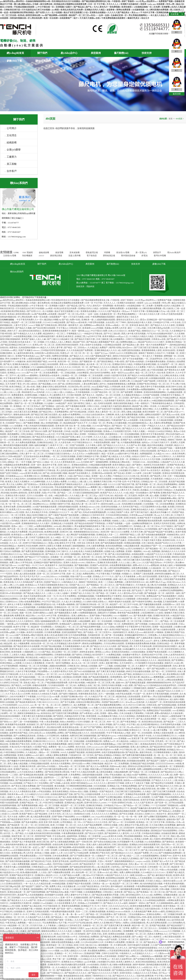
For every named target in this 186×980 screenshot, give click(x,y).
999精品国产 (61, 403)
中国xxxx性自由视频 (169, 870)
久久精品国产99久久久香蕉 (38, 917)
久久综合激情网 (17, 557)
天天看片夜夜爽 (74, 395)
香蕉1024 (64, 364)
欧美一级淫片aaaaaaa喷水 (123, 373)
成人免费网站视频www (127, 342)
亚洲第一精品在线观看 (163, 627)
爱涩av (143, 320)
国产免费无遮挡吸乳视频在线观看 (138, 755)
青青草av (37, 501)
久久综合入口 (106, 967)
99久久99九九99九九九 (119, 906)
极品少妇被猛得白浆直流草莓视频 (110, 498)
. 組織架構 (11, 142)
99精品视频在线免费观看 (163, 401)
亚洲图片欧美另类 (161, 616)
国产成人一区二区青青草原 (164, 671)
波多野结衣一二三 (52, 778)
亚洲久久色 (111, 529)
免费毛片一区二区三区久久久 (144, 928)
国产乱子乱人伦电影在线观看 (87, 794)
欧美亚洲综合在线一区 (73, 727)
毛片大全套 (60, 579)
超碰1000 (120, 683)
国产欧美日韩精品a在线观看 (155, 657)
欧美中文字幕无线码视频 (158, 694)
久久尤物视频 (174, 931)
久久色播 (29, 833)
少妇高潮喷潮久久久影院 (152, 613)
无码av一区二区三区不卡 (129, 850)
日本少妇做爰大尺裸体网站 (132, 713)
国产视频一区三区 (113, 624)
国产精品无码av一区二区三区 (91, 509)
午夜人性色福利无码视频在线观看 (39, 426)
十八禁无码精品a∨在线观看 (150, 501)
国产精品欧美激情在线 (26, 702)
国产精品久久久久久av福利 (116, 903)
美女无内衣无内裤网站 (100, 373)
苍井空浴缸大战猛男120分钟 (66, 864)
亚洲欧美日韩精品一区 (176, 342)
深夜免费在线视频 (140, 568)
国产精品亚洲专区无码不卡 (20, 819)
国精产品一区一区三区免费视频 (29, 403)
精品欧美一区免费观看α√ (42, 627)
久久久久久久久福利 (107, 730)
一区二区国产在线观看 (74, 445)
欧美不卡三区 (57, 445)
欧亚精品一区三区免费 (172, 470)
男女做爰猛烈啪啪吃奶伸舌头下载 (90, 526)
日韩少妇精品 (27, 434)
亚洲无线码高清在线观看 (174, 702)
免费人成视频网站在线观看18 (150, 769)
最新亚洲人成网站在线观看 (55, 540)
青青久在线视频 (7, 702)
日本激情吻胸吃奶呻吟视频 (12, 657)
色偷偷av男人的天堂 (52, 660)
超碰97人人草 (57, 853)
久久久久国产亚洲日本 (144, 803)
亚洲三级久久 (64, 465)
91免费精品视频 (114, 655)
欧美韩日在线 (169, 540)
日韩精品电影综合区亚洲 (38, 610)
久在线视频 (148, 504)
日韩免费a (153, 635)
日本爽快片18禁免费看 (115, 942)
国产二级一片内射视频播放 (26, 722)
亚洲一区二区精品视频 (74, 741)
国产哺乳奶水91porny (107, 736)
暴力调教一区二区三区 (167, 789)
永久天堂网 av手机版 (10, 680)
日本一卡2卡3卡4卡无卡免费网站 (62, 596)
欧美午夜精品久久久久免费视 (133, 367)
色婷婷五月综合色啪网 (28, 546)
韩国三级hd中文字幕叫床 (102, 501)
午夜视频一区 (173, 353)
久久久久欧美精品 (127, 716)
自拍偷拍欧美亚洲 (35, 479)
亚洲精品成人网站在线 (120, 462)
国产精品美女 (158, 560)
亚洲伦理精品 (6, 663)
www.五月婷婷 (83, 462)
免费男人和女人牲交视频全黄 (63, 886)
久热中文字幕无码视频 (26, 671)
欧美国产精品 (135, 331)
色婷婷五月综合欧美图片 (155, 465)
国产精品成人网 (125, 646)
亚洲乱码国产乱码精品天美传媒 (88, 808)
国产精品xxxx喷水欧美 (77, 322)
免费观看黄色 (18, 395)
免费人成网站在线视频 (130, 872)
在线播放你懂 (58, 828)
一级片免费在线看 (69, 621)
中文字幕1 (59, 878)
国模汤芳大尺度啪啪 (107, 613)
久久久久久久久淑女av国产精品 (118, 674)
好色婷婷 (174, 694)
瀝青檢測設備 (109, 256)
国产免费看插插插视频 (28, 805)
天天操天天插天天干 (160, 442)
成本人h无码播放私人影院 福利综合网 (23, 928)
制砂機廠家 (27, 256)
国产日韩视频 (142, 624)
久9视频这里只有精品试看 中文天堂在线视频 (151, 557)
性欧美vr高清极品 (141, 490)
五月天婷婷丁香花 (14, 384)
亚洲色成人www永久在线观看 (137, 797)
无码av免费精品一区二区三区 (157, 836)
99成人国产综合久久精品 (79, 476)
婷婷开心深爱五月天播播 (51, 546)
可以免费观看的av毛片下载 (55, 923)
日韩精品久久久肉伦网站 (29, 789)
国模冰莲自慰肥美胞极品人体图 (66, 942)
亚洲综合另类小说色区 (16, 496)
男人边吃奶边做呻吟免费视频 (70, 470)
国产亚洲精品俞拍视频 (139, 479)
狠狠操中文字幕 (123, 571)
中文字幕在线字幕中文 (14, 378)
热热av (63, 722)
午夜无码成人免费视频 (16, 923)
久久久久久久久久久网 (159, 775)
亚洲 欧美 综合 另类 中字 (124, 719)
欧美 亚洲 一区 (122, 459)
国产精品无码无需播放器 (44, 437)
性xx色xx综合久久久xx (137, 727)
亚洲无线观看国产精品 (72, 632)
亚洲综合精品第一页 (17, 892)
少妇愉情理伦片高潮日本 (21, 903)
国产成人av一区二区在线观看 (122, 822)
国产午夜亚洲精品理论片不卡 (116, 808)
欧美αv (57, 934)
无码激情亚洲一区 (96, 635)
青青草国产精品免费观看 (129, 613)
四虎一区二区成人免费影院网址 (81, 574)
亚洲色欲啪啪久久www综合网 (40, 948)
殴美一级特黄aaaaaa (81, 331)
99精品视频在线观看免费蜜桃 (19, 741)
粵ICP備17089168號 (116, 275)
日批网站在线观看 (53, 979)
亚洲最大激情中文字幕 (60, 504)
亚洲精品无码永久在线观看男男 (44, 624)
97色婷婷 (182, 719)
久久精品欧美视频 (165, 420)
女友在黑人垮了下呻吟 (116, 322)
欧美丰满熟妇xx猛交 (122, 465)
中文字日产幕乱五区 (51, 602)
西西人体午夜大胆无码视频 (134, 334)
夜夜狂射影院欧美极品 (124, 403)
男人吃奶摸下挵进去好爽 (76, 828)
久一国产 (147, 669)
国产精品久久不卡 (165, 437)
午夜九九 (151, 367)
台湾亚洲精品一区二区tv (71, 822)
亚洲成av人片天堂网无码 (48, 736)
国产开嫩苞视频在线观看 (151, 604)
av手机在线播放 (44, 791)
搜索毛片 (169, 663)
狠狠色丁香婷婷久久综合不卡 (152, 353)
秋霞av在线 (53, 543)
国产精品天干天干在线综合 (37, 557)
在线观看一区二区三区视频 (18, 730)
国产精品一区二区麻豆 (107, 593)
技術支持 (147, 53)
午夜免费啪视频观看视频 (147, 886)
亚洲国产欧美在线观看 (157, 652)
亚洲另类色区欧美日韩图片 (165, 646)
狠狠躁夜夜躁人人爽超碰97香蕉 (113, 758)
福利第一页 (44, 691)
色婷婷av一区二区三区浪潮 (108, 395)
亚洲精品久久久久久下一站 (61, 512)
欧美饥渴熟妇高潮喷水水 (110, 359)
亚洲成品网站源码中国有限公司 (82, 730)
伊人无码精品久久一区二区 (49, 914)
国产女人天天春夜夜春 (126, 576)
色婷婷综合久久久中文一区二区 (133, 979)
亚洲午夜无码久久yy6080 (95, 803)
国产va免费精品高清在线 (25, 736)
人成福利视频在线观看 (105, 320)
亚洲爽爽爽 (128, 931)
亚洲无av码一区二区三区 (44, 345)
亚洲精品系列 (55, 417)
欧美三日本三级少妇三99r (86, 945)
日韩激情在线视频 (63, 655)
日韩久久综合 (93, 406)
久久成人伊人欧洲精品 (72, 602)
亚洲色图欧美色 (71, 401)
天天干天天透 (112, 858)
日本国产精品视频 (79, 708)
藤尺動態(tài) (121, 53)
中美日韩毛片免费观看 (53, 803)
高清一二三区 (82, 912)
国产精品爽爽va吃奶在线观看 (72, 847)
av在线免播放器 (15, 440)
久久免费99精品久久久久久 (87, 537)
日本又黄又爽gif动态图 (10, 886)
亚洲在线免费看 (24, 507)
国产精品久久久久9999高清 (134, 867)
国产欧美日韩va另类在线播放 (85, 468)
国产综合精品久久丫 (174, 769)
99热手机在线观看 (124, 694)
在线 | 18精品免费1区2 (59, 496)
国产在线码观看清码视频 (91, 431)
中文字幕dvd (62, 328)
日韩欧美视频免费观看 (155, 468)
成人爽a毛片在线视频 (157, 585)
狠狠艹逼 (115, 442)
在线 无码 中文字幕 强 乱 (91, 674)
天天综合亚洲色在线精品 (117, 515)
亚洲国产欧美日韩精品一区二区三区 (153, 384)
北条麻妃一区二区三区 (136, 934)
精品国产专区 (79, 342)
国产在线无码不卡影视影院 (110, 409)
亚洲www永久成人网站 (108, 872)
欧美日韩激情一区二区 (153, 412)
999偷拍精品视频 (121, 479)
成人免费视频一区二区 (84, 705)
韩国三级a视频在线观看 (16, 828)
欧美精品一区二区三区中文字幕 (151, 822)
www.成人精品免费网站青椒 (113, 761)
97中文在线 (176, 322)
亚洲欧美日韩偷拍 (94, 805)
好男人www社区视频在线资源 (17, 850)
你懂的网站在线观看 (133, 409)
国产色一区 (8, 468)
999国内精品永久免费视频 (99, 521)
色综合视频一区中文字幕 (134, 596)
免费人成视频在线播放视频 (62, 630)
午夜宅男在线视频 (96, 322)
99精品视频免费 (121, 772)
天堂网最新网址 (62, 412)
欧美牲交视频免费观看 (141, 906)
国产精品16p (140, 685)
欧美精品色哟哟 (93, 752)
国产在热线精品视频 (167, 705)
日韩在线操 (112, 831)
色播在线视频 (51, 590)
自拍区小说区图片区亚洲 (115, 375)
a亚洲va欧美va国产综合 (34, 389)
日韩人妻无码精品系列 (130, 895)
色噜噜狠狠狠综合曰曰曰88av (87, 532)
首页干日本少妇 (106, 496)
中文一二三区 (160, 967)
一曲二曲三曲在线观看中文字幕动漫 (39, 470)
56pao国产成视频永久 (169, 886)
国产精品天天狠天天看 (85, 339)
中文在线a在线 (59, 836)
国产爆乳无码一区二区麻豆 (74, 398)
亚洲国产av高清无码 (99, 565)
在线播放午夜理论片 (132, 655)
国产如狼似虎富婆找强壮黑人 (83, 867)
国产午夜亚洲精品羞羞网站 (93, 917)
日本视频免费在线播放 (156, 361)
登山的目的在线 (36, 532)
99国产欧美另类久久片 (110, 468)
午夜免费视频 (74, 657)
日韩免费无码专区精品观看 (84, 641)
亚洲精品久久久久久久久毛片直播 (145, 459)
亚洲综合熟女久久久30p (12, 554)
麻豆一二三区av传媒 (137, 328)
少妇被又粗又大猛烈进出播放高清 (116, 406)
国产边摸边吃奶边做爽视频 (117, 747)
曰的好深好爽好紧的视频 (42, 649)
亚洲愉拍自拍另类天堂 (130, 588)
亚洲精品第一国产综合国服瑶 (160, 320)
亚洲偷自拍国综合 (80, 465)
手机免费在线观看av (29, 856)
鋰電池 (145, 256)
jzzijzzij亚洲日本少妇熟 (112, 836)
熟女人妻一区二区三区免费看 (173, 348)
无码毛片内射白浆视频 (112, 685)
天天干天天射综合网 (143, 646)
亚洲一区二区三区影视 (16, 498)
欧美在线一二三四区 (9, 775)
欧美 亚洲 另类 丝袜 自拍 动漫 (117, 590)
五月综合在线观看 (170, 624)
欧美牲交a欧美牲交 (65, 336)
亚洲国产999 (166, 856)
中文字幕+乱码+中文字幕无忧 (127, 482)
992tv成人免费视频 (152, 551)
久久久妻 (75, 680)
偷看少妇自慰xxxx (138, 875)
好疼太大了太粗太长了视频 (138, 783)
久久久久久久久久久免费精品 (105, 814)
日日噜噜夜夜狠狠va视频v (122, 660)
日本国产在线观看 (151, 395)
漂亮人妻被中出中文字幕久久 (78, 895)
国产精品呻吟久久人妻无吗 (117, 833)
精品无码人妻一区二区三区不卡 (86, 504)
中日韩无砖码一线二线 (96, 568)
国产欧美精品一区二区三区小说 (151, 892)
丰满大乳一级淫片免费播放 (58, 663)
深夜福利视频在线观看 (68, 507)
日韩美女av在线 (159, 339)
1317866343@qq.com (125, 283)
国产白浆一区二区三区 (18, 529)
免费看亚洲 (20, 616)
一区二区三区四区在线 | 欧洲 (42, 825)
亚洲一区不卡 (67, 898)
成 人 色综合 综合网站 (108, 470)
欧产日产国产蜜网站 (93, 727)
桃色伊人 (99, 401)
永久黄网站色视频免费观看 (62, 870)
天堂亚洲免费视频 (8, 800)
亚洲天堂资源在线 (131, 800)
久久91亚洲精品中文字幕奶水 (46, 819)
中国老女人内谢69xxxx (99, 828)
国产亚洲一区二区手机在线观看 (169, 803)
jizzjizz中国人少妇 (16, 811)
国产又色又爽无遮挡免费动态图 (53, 769)
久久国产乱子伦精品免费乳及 (165, 398)
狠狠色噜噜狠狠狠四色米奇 (159, 683)
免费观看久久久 (38, 800)
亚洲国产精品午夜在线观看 (79, 884)
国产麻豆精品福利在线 (24, 839)
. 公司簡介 (11, 128)
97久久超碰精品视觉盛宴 (42, 367)
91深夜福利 (63, 850)
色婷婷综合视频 (53, 858)
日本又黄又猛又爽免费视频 (69, 831)
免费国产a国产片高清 (85, 459)
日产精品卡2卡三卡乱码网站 (73, 568)
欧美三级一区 (103, 780)
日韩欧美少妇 (74, 666)
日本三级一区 (38, 850)
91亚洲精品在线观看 (112, 345)
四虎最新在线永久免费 (147, 716)
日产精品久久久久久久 (162, 780)
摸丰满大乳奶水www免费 (107, 750)
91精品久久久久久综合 (43, 953)
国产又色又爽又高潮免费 (164, 791)
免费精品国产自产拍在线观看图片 (162, 596)
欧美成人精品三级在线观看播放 (105, 440)
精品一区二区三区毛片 (146, 373)
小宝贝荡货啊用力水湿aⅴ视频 (154, 507)
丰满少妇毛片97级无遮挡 (21, 747)
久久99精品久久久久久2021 (153, 872)
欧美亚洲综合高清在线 (152, 722)
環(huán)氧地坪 (174, 252)
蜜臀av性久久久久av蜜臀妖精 (146, 565)
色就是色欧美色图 (88, 420)
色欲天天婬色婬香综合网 (35, 596)
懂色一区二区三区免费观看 (154, 920)
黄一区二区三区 (99, 722)
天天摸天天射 (12, 677)
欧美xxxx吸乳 (159, 912)
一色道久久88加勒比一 (28, 420)
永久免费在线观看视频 (26, 442)
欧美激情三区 (33, 724)
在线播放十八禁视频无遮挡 (134, 688)
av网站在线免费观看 (175, 680)
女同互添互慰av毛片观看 (142, 951)
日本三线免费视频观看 (141, 571)
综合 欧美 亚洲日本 (166, 373)
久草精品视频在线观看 (39, 764)
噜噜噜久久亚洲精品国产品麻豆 (113, 540)
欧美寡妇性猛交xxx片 (110, 889)
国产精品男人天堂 (158, 476)
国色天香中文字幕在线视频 (153, 387)
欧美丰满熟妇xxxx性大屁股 (12, 512)
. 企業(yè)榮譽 (13, 150)
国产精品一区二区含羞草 (29, 487)
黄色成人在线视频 (89, 666)
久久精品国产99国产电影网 (143, 381)
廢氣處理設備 (92, 252)
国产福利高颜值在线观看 (112, 543)
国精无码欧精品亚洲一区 (105, 680)
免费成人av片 (110, 741)
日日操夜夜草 (30, 571)
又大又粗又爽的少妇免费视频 (163, 825)
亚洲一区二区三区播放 (10, 638)
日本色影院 (157, 906)
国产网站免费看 (125, 831)
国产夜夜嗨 (155, 493)
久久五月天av (79, 454)
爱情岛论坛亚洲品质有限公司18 (142, 766)
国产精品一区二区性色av (75, 348)
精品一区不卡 (94, 819)
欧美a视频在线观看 (29, 872)
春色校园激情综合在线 (74, 976)
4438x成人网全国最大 (64, 526)
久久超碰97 (49, 403)
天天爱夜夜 (25, 889)
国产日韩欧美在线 (49, 325)
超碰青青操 (72, 836)
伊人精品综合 (123, 741)
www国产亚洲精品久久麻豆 (23, 630)
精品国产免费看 (142, 853)
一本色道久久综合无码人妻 (36, 417)
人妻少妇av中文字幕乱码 (92, 875)
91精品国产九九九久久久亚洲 (159, 554)
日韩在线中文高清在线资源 (85, 688)
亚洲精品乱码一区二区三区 (67, 607)
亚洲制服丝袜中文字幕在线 (124, 778)
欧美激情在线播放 (56, 939)
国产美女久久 (89, 395)
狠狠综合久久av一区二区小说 (155, 331)
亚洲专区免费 (10, 507)
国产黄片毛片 (152, 590)
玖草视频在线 (87, 680)
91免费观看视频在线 (87, 613)
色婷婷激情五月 (120, 632)
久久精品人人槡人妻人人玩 (80, 482)
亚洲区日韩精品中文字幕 (88, 456)
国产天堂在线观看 (45, 786)
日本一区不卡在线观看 (126, 769)
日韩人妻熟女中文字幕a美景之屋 (134, 825)
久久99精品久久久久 (114, 920)
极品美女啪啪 (122, 870)
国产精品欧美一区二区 (18, 825)
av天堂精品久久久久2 (143, 953)
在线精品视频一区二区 (124, 666)
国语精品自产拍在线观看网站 (164, 831)
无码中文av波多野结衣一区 (37, 811)
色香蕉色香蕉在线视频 (55, 479)
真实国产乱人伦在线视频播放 (31, 895)
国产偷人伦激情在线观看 (164, 630)
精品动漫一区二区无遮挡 (126, 496)
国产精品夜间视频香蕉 (99, 677)
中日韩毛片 (169, 563)
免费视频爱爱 (146, 454)
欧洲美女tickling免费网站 (167, 800)
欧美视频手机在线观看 (16, 724)
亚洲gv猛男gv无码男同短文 (58, 549)
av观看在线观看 (34, 359)
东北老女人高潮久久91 (145, 814)
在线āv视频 (86, 426)
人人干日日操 (51, 440)
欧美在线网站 (88, 657)
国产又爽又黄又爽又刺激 (111, 800)
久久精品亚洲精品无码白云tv (172, 635)
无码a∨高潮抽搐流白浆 (34, 554)
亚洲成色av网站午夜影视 (33, 635)
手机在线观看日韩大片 (52, 789)
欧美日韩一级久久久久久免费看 (115, 532)
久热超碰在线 (180, 490)
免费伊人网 (24, 817)
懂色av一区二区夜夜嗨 (49, 752)
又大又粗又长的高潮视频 (101, 579)
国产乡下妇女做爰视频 (133, 359)
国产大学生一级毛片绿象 (84, 900)
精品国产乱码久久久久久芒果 (168, 543)
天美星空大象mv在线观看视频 (17, 867)
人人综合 (43, 872)
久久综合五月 (156, 599)
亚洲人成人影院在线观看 (25, 574)
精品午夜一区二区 (140, 925)
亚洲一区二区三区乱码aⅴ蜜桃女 (82, 428)
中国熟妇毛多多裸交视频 (145, 364)
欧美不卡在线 (146, 736)
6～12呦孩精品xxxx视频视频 (150, 956)
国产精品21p (122, 549)
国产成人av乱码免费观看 (102, 738)
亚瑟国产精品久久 (52, 582)
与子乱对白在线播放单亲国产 (160, 334)
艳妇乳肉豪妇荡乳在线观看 (74, 965)
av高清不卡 (89, 979)
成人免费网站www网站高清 (92, 325)
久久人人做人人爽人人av (130, 563)
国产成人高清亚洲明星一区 (149, 719)
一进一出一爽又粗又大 (94, 649)
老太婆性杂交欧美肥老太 (30, 331)
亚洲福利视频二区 (54, 423)
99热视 (178, 764)
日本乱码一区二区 (80, 367)
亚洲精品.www (14, 373)
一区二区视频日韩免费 (172, 914)
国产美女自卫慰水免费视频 (24, 786)
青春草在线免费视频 (71, 906)
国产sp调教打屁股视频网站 (156, 817)
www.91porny (125, 610)
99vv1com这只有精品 (158, 440)
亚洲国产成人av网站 (127, 956)
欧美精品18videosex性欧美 (119, 912)
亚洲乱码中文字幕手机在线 (32, 680)
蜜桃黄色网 (8, 616)
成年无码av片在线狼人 (47, 766)
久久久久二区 (16, 543)
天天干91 (133, 680)
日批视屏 (169, 445)
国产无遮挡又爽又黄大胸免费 (118, 925)
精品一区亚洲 (108, 454)
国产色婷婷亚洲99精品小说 (157, 738)
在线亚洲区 (68, 710)
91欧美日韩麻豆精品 (125, 487)
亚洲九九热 (36, 744)
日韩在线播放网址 (8, 772)
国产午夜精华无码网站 (143, 602)
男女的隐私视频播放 (133, 836)
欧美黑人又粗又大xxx (49, 568)
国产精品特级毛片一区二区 (92, 864)
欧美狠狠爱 (130, 886)
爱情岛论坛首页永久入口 (128, 320)
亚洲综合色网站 (154, 914)
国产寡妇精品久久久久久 (122, 853)
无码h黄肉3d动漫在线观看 (37, 870)
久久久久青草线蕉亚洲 (65, 462)
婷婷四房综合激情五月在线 (117, 509)
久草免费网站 (75, 775)
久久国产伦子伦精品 (106, 549)
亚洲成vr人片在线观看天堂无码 (117, 431)
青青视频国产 (92, 359)
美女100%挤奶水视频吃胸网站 (116, 691)
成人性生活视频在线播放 (63, 501)
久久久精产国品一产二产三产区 (89, 920)
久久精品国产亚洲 (172, 599)
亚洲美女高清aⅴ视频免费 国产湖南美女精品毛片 (61, 484)
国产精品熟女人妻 (131, 345)
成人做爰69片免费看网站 (70, 415)
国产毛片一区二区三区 (117, 917)
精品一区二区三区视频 (49, 805)
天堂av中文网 (175, 336)
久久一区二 (41, 448)
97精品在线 (143, 778)
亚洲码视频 (50, 551)
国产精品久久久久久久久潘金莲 (104, 367)
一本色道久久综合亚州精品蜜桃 (95, 660)
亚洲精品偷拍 (104, 420)
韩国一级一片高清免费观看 (19, 727)
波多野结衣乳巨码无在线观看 (83, 861)
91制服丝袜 (21, 361)
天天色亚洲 (77, 970)
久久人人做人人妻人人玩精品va (60, 392)
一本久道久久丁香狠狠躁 (152, 356)
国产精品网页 (127, 909)
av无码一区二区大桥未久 (109, 909)
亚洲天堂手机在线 (61, 861)
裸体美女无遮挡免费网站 (39, 828)
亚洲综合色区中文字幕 (152, 655)
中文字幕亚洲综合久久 (82, 442)
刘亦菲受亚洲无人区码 (175, 649)
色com (157, 515)
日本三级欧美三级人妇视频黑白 (111, 339)
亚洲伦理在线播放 (142, 831)
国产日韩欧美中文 (59, 691)
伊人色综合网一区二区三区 (84, 872)
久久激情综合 (58, 750)
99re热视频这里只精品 (108, 716)
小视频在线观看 (64, 900)
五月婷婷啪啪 (151, 529)
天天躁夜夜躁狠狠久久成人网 (76, 646)
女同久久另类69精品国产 (11, 456)
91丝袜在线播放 (138, 652)
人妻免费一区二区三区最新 (34, 638)
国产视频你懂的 (82, 565)
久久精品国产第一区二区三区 (131, 618)
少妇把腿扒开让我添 (106, 962)
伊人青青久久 (45, 428)
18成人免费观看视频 (21, 864)
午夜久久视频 (139, 431)
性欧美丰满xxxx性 (16, 794)
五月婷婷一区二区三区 (129, 939)
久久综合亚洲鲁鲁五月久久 (165, 736)
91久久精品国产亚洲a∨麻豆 (69, 437)
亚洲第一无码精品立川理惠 (92, 434)
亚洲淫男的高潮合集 (88, 560)
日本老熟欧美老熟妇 (23, 560)
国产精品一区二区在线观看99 (100, 914)
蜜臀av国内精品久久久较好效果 (169, 713)
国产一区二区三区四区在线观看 (30, 549)
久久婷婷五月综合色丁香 (11, 683)
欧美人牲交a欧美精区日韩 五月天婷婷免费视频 (66, 635)
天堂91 (101, 861)
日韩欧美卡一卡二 (151, 621)
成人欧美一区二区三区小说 (99, 364)
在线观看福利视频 (8, 805)
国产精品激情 (41, 814)
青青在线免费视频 (14, 470)
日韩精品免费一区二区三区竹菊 (170, 509)
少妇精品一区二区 (69, 375)
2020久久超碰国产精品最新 (73, 752)
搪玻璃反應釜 (56, 256)
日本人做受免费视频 (96, 546)
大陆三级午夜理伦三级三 (128, 744)
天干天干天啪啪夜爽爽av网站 (164, 498)
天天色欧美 (141, 585)
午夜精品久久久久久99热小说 (126, 476)
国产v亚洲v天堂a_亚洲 (97, 934)
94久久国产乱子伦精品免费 (76, 853)
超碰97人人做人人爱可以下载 (21, 797)
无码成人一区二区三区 (47, 599)
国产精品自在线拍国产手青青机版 (90, 523)
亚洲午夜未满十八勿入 (20, 649)
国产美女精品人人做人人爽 (92, 529)
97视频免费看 (108, 487)
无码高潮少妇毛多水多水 (20, 342)
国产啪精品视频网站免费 (56, 775)
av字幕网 (20, 870)
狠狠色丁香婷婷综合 (88, 582)
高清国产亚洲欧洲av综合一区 (74, 697)
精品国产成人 (60, 409)
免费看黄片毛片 (109, 378)
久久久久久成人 (101, 437)
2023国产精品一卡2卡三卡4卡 (31, 565)
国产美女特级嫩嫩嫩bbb (69, 440)
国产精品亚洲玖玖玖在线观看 (27, 646)
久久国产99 (132, 445)
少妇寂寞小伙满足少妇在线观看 (44, 364)
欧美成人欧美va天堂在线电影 (104, 956)
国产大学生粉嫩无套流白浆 (55, 359)
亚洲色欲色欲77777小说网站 (81, 498)
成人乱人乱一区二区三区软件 (85, 663)
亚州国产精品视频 (158, 925)
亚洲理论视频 (31, 395)
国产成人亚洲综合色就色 (69, 384)
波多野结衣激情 (30, 428)
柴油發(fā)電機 (123, 252)
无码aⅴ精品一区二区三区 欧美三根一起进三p (20, 847)
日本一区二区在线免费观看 (46, 373)
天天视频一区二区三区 (66, 825)
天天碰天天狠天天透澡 (152, 540)
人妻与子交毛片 (21, 325)
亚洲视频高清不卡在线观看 (124, 898)
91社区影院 (128, 437)
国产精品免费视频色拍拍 (89, 699)
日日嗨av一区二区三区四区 (143, 607)
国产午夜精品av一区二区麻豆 (159, 618)
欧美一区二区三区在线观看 (83, 549)
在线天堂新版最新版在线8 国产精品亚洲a (120, 752)
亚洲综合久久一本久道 (140, 730)
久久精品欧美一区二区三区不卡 (163, 568)
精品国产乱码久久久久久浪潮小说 (29, 858)
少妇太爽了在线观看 (152, 473)
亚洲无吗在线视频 (109, 507)
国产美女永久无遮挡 (94, 833)
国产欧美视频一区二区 (146, 484)
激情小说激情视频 (82, 389)
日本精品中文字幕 (161, 322)
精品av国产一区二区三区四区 (116, 398)
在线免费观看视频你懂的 (121, 565)
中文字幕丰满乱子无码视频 (109, 574)
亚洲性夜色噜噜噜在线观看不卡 (57, 331)
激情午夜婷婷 (139, 965)
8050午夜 (53, 361)
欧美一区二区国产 (132, 920)
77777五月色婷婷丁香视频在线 (165, 805)
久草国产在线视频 (115, 523)
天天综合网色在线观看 (114, 643)
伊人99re (154, 853)
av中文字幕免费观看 (9, 666)
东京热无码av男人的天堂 (79, 387)
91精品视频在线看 (132, 546)
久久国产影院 (120, 417)
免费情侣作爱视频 (60, 356)
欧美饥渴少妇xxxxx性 (175, 828)
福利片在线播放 (72, 420)
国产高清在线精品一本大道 (57, 889)
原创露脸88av (97, 389)
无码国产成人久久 (77, 585)
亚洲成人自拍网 (142, 839)
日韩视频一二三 (166, 537)
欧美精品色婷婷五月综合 (152, 744)
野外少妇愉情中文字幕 (16, 359)
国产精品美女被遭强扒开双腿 (106, 895)
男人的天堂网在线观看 (157, 923)
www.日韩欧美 (18, 409)
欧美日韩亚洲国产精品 (37, 361)
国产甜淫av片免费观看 (141, 398)
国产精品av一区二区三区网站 (137, 805)
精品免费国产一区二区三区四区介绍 (120, 847)
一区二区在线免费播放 (165, 504)
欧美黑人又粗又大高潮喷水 (18, 482)
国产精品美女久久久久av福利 (157, 942)
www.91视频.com (56, 951)
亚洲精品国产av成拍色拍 (71, 624)
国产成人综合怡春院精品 (120, 554)
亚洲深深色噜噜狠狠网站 (155, 392)
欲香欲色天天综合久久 (20, 708)
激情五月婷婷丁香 (76, 744)
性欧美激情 (95, 638)
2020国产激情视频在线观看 (45, 507)
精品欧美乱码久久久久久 (42, 579)
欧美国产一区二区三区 (137, 448)
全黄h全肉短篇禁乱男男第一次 (41, 967)
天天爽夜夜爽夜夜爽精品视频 (79, 786)
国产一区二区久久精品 (32, 831)
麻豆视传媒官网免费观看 (40, 845)
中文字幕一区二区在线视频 (69, 381)
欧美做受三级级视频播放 (74, 546)
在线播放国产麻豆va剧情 (135, 370)
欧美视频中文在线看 (54, 895)
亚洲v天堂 (85, 440)
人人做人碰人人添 (89, 409)
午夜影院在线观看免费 (162, 708)
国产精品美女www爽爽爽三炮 (88, 487)
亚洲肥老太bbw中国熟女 (72, 962)
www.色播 (93, 708)
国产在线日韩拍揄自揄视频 (18, 861)
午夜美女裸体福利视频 (174, 884)
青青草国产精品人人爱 (130, 535)
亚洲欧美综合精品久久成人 (143, 509)
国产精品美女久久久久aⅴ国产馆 (22, 900)
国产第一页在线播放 (115, 635)
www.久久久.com (26, 705)
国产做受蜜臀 (127, 392)
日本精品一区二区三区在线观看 (161, 417)
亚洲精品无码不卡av (51, 688)
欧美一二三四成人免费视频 (111, 582)
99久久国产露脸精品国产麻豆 (99, 356)
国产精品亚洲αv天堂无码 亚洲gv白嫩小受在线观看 (97, 451)
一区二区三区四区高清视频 (63, 456)
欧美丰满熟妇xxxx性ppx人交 (115, 336)
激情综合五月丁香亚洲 (57, 638)
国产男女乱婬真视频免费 (160, 666)
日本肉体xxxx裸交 (9, 350)
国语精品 (85, 956)
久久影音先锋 (65, 442)
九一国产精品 (18, 833)
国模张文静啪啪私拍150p (29, 713)
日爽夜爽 (110, 415)
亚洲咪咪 (138, 392)
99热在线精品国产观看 (128, 736)
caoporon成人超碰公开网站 (109, 428)
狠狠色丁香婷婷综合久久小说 (98, 976)
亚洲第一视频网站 (134, 551)
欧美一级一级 (30, 401)
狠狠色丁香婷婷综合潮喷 (145, 437)
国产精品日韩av (46, 412)
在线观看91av (169, 604)
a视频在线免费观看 (58, 666)
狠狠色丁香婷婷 (175, 440)
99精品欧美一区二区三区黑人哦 (101, 683)
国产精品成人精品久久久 (35, 593)
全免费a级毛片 (39, 727)
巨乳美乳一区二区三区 (166, 741)
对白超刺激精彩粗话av (138, 423)
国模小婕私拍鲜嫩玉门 (39, 445)
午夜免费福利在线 (106, 948)
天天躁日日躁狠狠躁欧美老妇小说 (53, 585)
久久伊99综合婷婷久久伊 (92, 942)
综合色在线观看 (98, 733)
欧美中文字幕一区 (22, 627)
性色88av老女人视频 (79, 791)
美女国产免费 (50, 909)
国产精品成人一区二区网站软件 (65, 917)
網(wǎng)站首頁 (15, 53)
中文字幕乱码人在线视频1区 (13, 912)
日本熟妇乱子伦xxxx (113, 805)
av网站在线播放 (117, 789)
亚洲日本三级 (66, 532)
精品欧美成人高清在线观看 (128, 697)
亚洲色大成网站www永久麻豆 (31, 755)
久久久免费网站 (162, 409)
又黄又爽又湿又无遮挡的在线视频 (37, 716)
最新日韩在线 (146, 752)
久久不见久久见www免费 (49, 697)
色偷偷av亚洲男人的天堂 (116, 328)
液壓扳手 (157, 252)
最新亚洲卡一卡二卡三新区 (152, 939)
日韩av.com (123, 680)
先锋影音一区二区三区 (93, 925)
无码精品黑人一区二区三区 (67, 627)
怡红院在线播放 (66, 565)
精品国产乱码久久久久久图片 (151, 342)
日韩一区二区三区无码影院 (74, 934)
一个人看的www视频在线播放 (167, 953)
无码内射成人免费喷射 (89, 937)
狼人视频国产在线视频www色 (78, 878)
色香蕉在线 (8, 582)
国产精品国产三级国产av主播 (160, 761)
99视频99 (54, 881)
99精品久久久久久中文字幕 (142, 741)
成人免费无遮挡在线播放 (129, 350)
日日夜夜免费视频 (53, 632)
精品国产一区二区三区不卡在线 (124, 604)
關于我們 (42, 53)
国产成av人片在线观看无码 (75, 789)
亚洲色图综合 (64, 616)
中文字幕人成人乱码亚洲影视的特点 (143, 724)
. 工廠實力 (11, 157)
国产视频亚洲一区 (88, 361)
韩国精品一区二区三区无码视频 (34, 666)
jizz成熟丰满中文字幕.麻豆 (127, 454)
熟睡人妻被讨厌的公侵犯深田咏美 (52, 387)
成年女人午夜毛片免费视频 (20, 604)
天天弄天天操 (36, 925)
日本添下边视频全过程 (39, 537)
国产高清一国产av (65, 909)
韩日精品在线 (32, 657)
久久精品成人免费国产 (98, 348)
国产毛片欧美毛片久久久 (33, 979)
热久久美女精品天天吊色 (37, 512)
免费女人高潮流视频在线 (134, 923)
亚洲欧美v (122, 710)
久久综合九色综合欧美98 (93, 415)
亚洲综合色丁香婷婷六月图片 (71, 928)
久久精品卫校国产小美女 (119, 512)
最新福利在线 (155, 778)
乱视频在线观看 (81, 898)
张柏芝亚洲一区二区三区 (23, 836)
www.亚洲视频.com (122, 738)
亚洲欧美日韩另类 (28, 766)
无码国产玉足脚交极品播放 (110, 797)
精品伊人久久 (52, 875)
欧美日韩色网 (179, 454)
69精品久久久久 (46, 657)
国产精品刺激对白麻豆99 (27, 780)
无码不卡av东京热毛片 (151, 470)
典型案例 (96, 53)
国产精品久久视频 (24, 328)
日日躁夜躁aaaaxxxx (14, 476)
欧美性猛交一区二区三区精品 (60, 945)
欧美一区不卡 (98, 490)
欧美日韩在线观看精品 (146, 962)
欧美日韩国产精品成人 (120, 630)
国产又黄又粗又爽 (132, 677)
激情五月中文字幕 (68, 543)
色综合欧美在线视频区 (10, 716)
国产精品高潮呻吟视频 (91, 627)
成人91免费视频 (128, 638)
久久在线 (74, 551)
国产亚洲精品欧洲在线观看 (32, 775)
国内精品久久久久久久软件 (39, 498)
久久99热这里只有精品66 (161, 490)
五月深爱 (14, 437)
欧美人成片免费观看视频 (127, 415)
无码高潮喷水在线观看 (132, 504)
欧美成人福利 (167, 565)
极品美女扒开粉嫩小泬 (161, 512)
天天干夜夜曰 (167, 526)
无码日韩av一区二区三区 (172, 845)
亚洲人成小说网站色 (140, 747)
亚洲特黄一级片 (102, 630)
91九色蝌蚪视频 (38, 482)
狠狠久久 (85, 518)
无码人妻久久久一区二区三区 (100, 417)
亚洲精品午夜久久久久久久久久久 (40, 378)
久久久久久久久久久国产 (113, 794)
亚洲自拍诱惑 (134, 540)
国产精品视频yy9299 (48, 384)
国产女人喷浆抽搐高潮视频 (63, 842)
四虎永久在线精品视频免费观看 (73, 881)
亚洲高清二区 (119, 967)
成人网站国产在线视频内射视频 (81, 535)
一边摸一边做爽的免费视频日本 (138, 523)
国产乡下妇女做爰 (147, 786)
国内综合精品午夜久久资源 (140, 322)
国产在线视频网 (61, 867)
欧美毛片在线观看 (35, 632)
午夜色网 (149, 713)
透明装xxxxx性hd (103, 652)
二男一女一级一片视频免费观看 (171, 389)
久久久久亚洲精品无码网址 (27, 750)
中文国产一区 (139, 694)
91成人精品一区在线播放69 (136, 493)
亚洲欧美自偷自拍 (21, 364)
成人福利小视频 (177, 699)
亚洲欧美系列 (54, 965)
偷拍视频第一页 (106, 945)
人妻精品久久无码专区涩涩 (92, 515)
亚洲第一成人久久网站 (102, 476)
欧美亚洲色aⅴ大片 (14, 490)
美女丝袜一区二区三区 (69, 571)
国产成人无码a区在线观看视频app (101, 744)
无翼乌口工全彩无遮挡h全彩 (148, 909)
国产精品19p (130, 892)
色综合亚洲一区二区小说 (42, 643)
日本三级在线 (148, 543)
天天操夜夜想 (157, 479)
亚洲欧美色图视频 (98, 912)
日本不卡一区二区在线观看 (51, 420)
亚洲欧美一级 (88, 320)
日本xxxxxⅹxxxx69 (95, 747)
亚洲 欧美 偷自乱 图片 (140, 325)
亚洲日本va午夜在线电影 (11, 593)
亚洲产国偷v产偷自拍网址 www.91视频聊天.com (111, 616)
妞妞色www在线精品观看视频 (137, 780)
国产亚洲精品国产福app (44, 518)
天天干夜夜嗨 (45, 856)
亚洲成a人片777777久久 (104, 576)
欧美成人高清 (6, 769)
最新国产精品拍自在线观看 (65, 588)
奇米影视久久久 (134, 967)
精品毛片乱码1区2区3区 (24, 448)
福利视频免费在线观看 (131, 889)
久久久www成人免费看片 (92, 571)
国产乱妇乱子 (138, 590)
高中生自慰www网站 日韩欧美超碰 (88, 764)
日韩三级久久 (170, 359)
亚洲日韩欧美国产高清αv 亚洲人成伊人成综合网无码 (87, 845)
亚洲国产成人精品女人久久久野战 (116, 456)
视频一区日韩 (26, 613)
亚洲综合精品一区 (165, 643)
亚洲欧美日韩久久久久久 (44, 741)
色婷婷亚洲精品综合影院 (107, 979)
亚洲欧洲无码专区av (82, 490)
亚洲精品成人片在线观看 (62, 523)
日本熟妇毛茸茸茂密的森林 (53, 350)
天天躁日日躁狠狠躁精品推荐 (86, 493)
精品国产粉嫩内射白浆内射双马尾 (146, 808)
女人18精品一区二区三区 (62, 537)
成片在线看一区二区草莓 (119, 928)
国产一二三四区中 (40, 459)
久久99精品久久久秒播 (66, 967)
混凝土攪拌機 (74, 256)
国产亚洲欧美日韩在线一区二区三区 (92, 604)
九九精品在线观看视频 (28, 691)
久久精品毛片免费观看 (18, 532)
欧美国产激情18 (27, 814)
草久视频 (142, 445)
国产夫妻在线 (120, 914)
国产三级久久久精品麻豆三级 (60, 339)
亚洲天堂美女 (126, 973)
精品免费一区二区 (156, 649)
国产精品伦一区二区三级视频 (125, 426)
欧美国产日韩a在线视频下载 (20, 909)
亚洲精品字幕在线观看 (167, 367)
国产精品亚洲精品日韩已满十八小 (16, 345)
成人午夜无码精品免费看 (35, 920)
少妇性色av (116, 867)
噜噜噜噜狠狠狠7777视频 (51, 976)
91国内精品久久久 (70, 582)
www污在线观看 (49, 370)
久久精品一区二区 (97, 423)
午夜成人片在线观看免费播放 (39, 409)
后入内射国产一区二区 (168, 364)
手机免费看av (43, 671)
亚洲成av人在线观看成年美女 (74, 819)
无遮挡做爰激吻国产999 (108, 610)
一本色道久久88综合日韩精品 (159, 431)
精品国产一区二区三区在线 (18, 431)
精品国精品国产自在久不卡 (76, 423)
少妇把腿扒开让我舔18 (129, 470)
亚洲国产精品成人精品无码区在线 (141, 789)
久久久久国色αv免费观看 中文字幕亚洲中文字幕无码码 (127, 627)
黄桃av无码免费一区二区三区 (151, 680)
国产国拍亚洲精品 (105, 361)
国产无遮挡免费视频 (36, 892)
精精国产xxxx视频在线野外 (160, 688)
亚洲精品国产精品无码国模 (143, 764)
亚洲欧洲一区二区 (134, 942)
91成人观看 (128, 685)
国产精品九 (17, 685)
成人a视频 (154, 496)
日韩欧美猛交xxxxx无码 (42, 867)
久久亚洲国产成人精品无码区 (83, 599)
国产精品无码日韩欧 (137, 417)
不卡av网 (174, 384)
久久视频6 (21, 632)
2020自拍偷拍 (93, 965)
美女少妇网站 (10, 381)
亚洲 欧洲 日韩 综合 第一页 (68, 426)
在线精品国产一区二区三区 (32, 590)
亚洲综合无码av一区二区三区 (114, 699)
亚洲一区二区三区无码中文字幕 (51, 574)
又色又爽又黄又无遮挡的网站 (128, 791)
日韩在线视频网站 (78, 521)
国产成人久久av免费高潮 (98, 766)
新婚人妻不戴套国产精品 (104, 870)
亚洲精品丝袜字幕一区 (63, 761)
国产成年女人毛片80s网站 (94, 831)
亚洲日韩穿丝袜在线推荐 (67, 345)
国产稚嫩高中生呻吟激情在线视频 (23, 761)
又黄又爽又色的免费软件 (53, 560)
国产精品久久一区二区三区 (58, 680)
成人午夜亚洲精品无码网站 (12, 752)
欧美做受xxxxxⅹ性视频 (93, 328)
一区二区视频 (38, 342)
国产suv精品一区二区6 (142, 937)
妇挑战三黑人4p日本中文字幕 (88, 336)
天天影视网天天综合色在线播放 (149, 663)
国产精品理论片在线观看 (162, 783)
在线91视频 (66, 858)
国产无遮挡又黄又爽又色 (131, 900)
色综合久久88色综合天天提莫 (45, 694)
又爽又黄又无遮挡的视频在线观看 (113, 641)
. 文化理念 (11, 135)
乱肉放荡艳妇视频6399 (29, 348)
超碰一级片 (118, 579)
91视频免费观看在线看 (24, 738)
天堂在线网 (67, 688)
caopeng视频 (168, 778)
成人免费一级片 (177, 775)
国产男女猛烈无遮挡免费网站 (25, 568)
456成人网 (179, 663)
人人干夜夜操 (50, 925)
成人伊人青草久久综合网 (125, 501)
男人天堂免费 (163, 864)
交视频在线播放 (171, 895)
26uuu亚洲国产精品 (100, 387)
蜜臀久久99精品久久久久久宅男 (81, 780)
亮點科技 (90, 286)
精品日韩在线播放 (156, 445)
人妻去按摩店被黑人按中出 (94, 384)
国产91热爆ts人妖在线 (60, 783)
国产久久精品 (120, 724)
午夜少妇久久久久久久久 (48, 702)
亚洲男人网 (125, 381)
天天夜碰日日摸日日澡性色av (58, 454)
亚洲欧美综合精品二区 (47, 442)
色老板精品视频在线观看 (125, 811)
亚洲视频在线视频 (86, 596)
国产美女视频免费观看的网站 (109, 705)
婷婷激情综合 (112, 434)
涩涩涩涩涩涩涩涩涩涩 (85, 750)
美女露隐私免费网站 (97, 951)
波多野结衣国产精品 (19, 733)
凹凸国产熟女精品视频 (51, 646)
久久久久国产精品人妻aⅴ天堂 (148, 970)
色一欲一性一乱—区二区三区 (19, 504)
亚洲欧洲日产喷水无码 (20, 744)
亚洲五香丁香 (138, 738)
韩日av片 (72, 691)
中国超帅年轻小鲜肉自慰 (21, 501)
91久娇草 (138, 473)
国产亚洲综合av (31, 484)
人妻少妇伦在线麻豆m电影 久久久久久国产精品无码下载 (109, 484)
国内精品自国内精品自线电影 (44, 730)
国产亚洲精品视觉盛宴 (136, 683)
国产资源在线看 (56, 431)
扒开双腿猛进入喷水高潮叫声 (68, 643)
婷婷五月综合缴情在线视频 (138, 671)
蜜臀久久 (63, 476)
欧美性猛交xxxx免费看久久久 (25, 535)
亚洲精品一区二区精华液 (90, 836)
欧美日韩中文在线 (174, 387)
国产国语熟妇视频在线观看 (35, 641)
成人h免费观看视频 (12, 588)
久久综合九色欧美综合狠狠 (111, 708)
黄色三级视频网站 (73, 554)
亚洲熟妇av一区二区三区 (46, 674)
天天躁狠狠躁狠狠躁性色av (29, 688)
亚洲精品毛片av (60, 498)
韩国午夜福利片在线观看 (120, 602)
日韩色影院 (179, 403)
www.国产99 (27, 373)
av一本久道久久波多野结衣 (120, 959)
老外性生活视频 (93, 931)
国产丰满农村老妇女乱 (37, 398)
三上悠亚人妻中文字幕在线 (37, 451)
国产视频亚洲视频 (32, 423)
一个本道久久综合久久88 (46, 797)
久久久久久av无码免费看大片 (119, 526)
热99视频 (158, 602)
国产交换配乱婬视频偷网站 (159, 794)
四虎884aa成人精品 (118, 766)
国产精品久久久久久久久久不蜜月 (104, 973)
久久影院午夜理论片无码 (62, 671)
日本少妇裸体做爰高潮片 (44, 336)
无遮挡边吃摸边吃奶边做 (116, 864)
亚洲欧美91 (40, 875)
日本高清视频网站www (112, 819)
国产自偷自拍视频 (27, 677)
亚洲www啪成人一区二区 (117, 325)
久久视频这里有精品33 (132, 395)
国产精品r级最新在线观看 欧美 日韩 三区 (75, 618)
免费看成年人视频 (22, 579)
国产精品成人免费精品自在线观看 (116, 937)
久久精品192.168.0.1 (163, 454)
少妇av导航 (64, 599)
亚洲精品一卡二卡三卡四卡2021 (69, 953)
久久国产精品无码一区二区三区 (105, 392)
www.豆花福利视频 (27, 607)
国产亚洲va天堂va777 (174, 412)
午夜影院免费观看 (102, 442)
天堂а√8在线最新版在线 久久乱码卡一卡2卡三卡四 (44, 956)
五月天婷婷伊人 (127, 663)
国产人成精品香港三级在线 (149, 638)
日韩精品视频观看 (171, 588)
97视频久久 (43, 395)
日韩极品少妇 (29, 699)
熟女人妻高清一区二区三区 (108, 412)
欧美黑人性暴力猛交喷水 (110, 688)
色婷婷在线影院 (133, 498)
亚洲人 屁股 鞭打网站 (109, 663)
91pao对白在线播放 (105, 817)
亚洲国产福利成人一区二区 (26, 769)
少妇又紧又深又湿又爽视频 (26, 412)
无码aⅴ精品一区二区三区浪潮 (72, 766)
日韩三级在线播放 (120, 845)
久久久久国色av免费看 (57, 482)
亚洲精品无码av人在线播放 (166, 758)
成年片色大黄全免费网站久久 (52, 535)
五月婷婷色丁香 (95, 398)
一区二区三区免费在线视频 (49, 677)
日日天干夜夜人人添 (58, 669)
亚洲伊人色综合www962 (74, 563)
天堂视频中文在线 (104, 811)
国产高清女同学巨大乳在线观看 (55, 724)
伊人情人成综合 (30, 384)
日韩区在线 (152, 705)
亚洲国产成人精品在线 (32, 906)
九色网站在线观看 (87, 939)
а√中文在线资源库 (9, 705)
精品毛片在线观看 (83, 870)
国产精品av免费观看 (105, 459)
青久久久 (75, 660)
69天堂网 (27, 685)
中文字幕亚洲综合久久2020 (99, 719)
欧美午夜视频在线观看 (142, 630)
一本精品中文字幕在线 (92, 334)
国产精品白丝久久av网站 (48, 699)
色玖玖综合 (81, 747)
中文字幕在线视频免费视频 (55, 744)
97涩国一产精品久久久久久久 (153, 426)
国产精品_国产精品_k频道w (86, 800)
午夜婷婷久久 (126, 953)
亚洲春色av (96, 518)
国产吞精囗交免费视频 (132, 669)
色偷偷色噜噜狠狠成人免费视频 (122, 384)
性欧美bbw (91, 563)
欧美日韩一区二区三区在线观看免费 (24, 370)
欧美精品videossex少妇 (90, 507)
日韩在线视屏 (143, 599)
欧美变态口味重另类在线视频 (166, 917)
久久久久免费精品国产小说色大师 (133, 378)
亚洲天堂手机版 (148, 800)
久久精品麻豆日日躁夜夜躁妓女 (84, 889)
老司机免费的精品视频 (92, 590)
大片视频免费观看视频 (131, 442)
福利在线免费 (20, 660)
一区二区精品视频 (67, 373)
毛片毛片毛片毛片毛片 (30, 576)
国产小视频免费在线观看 (60, 872)
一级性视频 (109, 694)
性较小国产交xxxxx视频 (81, 576)
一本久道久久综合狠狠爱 (62, 451)
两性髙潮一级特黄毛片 (69, 325)
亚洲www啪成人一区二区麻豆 (13, 931)
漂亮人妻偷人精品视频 (132, 412)
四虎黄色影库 (72, 479)
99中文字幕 (51, 616)
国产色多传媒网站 (30, 822)
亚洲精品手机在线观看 (136, 794)
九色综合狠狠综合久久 (99, 789)
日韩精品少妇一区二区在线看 (154, 482)
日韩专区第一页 (164, 381)
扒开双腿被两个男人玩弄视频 (131, 842)
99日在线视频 (100, 786)
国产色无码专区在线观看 (100, 479)
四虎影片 (104, 965)
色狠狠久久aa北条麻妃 (43, 903)
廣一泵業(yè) (141, 252)
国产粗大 (7, 364)
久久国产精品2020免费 (70, 875)
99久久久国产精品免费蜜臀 (90, 825)
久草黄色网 (115, 387)
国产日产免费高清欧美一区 (82, 856)
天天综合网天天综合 (22, 459)
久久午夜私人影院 (94, 445)
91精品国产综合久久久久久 (117, 875)
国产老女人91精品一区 (43, 462)
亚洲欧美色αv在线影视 (102, 473)
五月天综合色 (90, 797)
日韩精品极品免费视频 (156, 750)
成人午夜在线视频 (155, 370)
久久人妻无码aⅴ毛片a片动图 (131, 593)
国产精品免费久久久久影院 (164, 669)
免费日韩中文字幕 (125, 529)
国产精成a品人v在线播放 (170, 811)
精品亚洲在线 (164, 660)
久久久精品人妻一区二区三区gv (84, 496)
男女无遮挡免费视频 (162, 697)
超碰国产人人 (85, 588)
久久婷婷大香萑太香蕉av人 (95, 602)
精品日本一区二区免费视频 (117, 764)
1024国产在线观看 (89, 778)
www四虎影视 (116, 780)
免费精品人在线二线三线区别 (36, 490)
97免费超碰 (25, 367)
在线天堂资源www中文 (68, 937)
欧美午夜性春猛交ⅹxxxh (82, 783)
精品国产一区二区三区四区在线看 (27, 322)
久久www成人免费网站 (152, 895)
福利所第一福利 (173, 593)
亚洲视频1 (157, 428)
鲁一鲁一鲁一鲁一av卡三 (74, 914)
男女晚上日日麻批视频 (117, 423)
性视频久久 (127, 574)
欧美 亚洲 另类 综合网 (49, 822)
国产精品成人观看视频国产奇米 (101, 342)
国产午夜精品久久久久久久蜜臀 (28, 334)
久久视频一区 (6, 406)
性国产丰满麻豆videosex (29, 350)
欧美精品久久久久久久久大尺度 (147, 674)
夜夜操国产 (109, 571)
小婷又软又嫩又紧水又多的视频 (136, 560)
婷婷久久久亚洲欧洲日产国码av (108, 923)
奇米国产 (110, 861)
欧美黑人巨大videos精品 (20, 509)
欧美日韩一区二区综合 (68, 361)
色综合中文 (162, 814)
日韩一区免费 (51, 850)
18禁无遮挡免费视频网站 (119, 568)
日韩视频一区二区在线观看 (91, 375)
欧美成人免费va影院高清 (40, 521)
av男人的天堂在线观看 (147, 576)
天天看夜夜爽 (99, 878)
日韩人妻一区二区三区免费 (143, 691)
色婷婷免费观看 (170, 521)
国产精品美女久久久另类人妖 (169, 786)
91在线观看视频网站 (150, 856)
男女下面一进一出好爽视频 (65, 959)
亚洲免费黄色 (116, 677)
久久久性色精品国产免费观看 (80, 350)
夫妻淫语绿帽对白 (137, 699)
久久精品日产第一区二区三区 (102, 697)
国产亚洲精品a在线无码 (123, 970)
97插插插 (38, 909)
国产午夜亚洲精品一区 (131, 722)
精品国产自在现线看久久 (80, 473)
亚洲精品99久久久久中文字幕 (137, 819)
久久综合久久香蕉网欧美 (34, 663)
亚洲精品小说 (114, 786)
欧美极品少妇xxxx (175, 750)
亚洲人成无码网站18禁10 (68, 529)
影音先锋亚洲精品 (61, 791)
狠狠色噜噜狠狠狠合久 (125, 861)
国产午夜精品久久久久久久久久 (84, 724)
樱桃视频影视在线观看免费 (150, 521)
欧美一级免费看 (105, 599)
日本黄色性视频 (160, 571)
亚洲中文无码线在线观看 (38, 912)
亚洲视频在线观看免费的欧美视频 (141, 643)
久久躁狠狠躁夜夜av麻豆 (168, 903)
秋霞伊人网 (144, 496)
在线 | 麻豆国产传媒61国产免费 (34, 669)
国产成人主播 (73, 409)
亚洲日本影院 (130, 518)
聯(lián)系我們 (43, 61)
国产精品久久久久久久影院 (163, 325)
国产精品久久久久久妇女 (169, 451)
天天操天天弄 (45, 761)
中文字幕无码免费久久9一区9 (30, 320)
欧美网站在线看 (52, 532)
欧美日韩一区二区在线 (92, 557)
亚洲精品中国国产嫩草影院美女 (48, 563)
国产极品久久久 (77, 356)
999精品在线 (155, 624)
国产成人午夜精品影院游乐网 (162, 727)
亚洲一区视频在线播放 (93, 624)
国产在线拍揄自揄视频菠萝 (154, 535)
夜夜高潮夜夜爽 (62, 649)
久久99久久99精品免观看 (54, 322)
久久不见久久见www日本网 (18, 694)
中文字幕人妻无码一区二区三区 (144, 870)
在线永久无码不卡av (141, 456)
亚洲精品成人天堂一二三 (108, 535)
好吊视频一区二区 (72, 557)
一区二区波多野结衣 (153, 359)
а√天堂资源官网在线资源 (119, 951)
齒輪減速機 (44, 252)
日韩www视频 (49, 831)
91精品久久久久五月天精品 (146, 973)
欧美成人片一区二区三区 (84, 858)
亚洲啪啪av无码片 (49, 476)
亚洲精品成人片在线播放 (74, 417)
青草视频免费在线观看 (110, 669)
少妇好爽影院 (83, 373)
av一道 (109, 884)
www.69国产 (15, 635)
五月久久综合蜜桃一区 (37, 496)
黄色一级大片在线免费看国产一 (155, 345)
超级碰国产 (58, 401)
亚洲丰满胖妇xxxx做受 (43, 613)
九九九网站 (164, 375)
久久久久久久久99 (63, 367)
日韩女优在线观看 (148, 451)
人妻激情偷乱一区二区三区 (47, 738)
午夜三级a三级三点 (164, 847)
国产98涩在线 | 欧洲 (84, 630)
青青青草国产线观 (43, 836)
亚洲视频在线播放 (77, 364)
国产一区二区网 (44, 401)
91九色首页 (10, 688)
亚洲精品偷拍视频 (132, 543)
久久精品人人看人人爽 (47, 571)
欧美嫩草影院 (105, 778)
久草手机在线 (27, 563)
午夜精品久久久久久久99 (44, 509)
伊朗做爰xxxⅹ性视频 (66, 378)
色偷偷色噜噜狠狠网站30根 (118, 607)
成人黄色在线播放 (105, 772)
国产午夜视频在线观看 (76, 406)
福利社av (146, 442)
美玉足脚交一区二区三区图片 (65, 652)
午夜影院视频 (55, 398)
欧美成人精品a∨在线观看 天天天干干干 (35, 878)
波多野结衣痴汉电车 (13, 699)
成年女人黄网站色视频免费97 (167, 641)
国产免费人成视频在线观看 (49, 710)
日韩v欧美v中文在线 (111, 638)
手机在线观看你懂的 (64, 487)
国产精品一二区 (65, 493)
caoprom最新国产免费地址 (37, 881)
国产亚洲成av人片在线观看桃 (139, 878)
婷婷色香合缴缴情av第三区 (167, 574)
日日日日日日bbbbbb (165, 764)
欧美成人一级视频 (95, 847)
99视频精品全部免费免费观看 (17, 465)
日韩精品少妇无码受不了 (94, 655)
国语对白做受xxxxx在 (111, 504)
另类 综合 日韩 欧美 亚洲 (88, 543)
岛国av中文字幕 (49, 493)
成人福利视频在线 (76, 359)
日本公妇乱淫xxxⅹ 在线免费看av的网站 (47, 733)
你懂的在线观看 (40, 685)
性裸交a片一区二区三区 (71, 353)
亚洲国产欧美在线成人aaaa (28, 356)
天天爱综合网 (120, 945)
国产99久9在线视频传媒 (85, 671)
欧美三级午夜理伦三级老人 (80, 403)
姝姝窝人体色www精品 (41, 864)
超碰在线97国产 (174, 819)
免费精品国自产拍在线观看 (159, 710)
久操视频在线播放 (45, 607)
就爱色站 (14, 348)
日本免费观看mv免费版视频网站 (141, 389)
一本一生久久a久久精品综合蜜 (37, 884)
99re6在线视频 (16, 783)
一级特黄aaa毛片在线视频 (17, 624)
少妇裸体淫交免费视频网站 (171, 590)
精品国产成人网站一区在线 (145, 406)
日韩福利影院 (90, 470)
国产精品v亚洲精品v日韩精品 (108, 755)
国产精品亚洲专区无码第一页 (163, 747)
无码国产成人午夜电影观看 (24, 842)
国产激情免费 (34, 931)
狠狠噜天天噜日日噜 (103, 482)
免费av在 (166, 979)
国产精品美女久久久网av (172, 772)
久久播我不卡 (142, 666)
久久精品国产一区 (154, 702)
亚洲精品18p (128, 839)
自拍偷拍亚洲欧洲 (170, 833)
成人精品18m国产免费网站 (135, 775)
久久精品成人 (32, 752)
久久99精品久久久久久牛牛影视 (93, 959)
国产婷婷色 (58, 716)
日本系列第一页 (59, 428)
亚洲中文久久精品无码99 (15, 479)
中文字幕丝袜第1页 (52, 906)
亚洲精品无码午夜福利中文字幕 (150, 828)
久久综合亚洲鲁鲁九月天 (66, 903)
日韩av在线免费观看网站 (30, 602)
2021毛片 (41, 616)
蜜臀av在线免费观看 (130, 451)
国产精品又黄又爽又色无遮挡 (44, 415)
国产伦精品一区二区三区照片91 (98, 632)
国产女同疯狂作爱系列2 (144, 959)
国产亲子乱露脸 (68, 702)
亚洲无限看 (91, 716)
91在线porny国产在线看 (107, 939)
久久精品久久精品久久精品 (142, 336)
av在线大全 (147, 967)
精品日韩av (31, 616)
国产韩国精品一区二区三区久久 (101, 585)
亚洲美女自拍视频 (116, 934)
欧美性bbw (139, 529)
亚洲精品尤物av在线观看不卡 (53, 719)
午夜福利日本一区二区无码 (81, 755)
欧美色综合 (46, 713)
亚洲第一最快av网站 (109, 713)
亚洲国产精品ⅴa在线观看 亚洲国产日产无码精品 (86, 839)
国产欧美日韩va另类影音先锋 (117, 557)
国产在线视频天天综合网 (60, 641)
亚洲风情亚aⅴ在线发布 (50, 375)
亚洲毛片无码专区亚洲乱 (165, 523)
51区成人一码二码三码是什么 (52, 780)
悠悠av (15, 526)
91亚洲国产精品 (40, 747)
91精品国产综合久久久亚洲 (168, 691)
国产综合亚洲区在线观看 (44, 328)
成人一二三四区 (26, 526)
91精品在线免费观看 (45, 758)
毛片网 (60, 741)
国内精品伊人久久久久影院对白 (71, 370)
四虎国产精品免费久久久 (113, 702)
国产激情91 (137, 465)
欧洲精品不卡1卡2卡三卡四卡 (95, 906)
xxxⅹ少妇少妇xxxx (50, 576)
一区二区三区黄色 (18, 515)
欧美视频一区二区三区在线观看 (75, 738)
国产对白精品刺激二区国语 (82, 412)
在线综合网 (58, 845)
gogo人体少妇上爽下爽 (96, 928)
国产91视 (163, 529)
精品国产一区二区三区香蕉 (73, 805)
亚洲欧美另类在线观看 (108, 563)
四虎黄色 (166, 808)
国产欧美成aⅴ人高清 (42, 959)
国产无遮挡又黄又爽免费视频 (65, 713)
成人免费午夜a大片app (156, 582)
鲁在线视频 (60, 786)
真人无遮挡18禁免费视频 (161, 423)
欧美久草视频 (106, 724)
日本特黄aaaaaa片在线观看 (141, 515)
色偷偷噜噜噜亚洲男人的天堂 (168, 951)
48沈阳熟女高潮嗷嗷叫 (61, 490)
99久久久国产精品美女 (169, 948)
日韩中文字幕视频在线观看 (138, 339)
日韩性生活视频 (111, 825)
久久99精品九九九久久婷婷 (37, 794)
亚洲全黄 (119, 892)
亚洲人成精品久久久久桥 (75, 951)
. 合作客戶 (11, 171)
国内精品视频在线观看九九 (159, 965)
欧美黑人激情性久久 (126, 962)
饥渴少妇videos (174, 582)
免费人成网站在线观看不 (150, 415)
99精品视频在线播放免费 (100, 465)
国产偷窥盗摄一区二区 (155, 593)
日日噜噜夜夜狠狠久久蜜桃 (166, 752)
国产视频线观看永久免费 (66, 613)
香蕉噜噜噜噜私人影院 (152, 350)
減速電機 (59, 252)
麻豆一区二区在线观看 (102, 621)
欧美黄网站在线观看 (115, 878)
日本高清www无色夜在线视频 (113, 537)
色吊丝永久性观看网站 (61, 764)
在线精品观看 (138, 554)
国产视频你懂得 (64, 970)
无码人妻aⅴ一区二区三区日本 (142, 864)
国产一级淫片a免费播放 (88, 967)
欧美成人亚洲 (43, 630)
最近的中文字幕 (50, 465)
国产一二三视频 (106, 666)
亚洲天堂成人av (166, 576)
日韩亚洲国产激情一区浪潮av (60, 920)
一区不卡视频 (26, 462)
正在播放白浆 (115, 437)
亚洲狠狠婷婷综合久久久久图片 (36, 523)
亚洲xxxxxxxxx (161, 931)
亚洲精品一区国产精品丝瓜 (102, 791)
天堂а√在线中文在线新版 (91, 345)
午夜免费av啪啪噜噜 (66, 604)
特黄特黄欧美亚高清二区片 (91, 694)
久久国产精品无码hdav (153, 563)
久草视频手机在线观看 (22, 518)
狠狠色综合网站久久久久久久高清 (57, 931)
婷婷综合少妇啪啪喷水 (33, 440)
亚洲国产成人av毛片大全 (163, 861)
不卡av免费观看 (87, 401)
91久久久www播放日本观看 (62, 459)
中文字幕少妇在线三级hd (68, 434)
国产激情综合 (169, 842)
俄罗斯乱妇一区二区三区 (115, 727)
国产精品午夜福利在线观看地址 (143, 948)
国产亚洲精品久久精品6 (100, 898)
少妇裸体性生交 (139, 610)
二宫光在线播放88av (137, 914)
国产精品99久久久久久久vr (47, 898)
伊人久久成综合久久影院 (25, 710)
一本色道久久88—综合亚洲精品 (145, 462)
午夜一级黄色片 (142, 403)
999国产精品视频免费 (86, 610)
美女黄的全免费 (54, 727)
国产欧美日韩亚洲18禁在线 (57, 772)
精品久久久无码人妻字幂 (52, 348)
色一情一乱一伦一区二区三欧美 (168, 755)
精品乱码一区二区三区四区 (68, 518)
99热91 (87, 970)
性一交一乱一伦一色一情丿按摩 (129, 817)
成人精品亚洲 (104, 867)
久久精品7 (147, 791)
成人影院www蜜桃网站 (28, 375)
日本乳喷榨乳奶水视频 (171, 724)
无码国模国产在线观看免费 (92, 607)
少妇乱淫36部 (72, 560)
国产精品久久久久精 (55, 554)
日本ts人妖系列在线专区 (174, 655)
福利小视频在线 (158, 819)
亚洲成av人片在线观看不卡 (90, 903)
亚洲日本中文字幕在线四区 (153, 434)
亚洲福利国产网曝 (92, 953)
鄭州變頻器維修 (128, 256)
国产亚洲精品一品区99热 (53, 406)
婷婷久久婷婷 (83, 691)
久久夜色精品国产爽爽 (142, 912)
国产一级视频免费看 (99, 462)
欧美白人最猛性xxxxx (27, 381)
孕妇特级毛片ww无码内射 (33, 392)
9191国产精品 (45, 652)
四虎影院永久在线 (82, 814)
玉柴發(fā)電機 (10, 256)
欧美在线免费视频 (114, 546)
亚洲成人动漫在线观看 (164, 733)
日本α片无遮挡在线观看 (115, 389)
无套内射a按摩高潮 (145, 976)
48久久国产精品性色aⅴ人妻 (16, 537)
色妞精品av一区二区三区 (86, 909)
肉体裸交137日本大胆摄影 (79, 722)
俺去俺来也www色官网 (112, 518)
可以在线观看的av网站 (175, 797)
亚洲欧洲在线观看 (61, 521)
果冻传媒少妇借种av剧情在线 (14, 493)
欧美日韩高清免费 (166, 962)
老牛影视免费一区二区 (147, 537)
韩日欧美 (145, 476)
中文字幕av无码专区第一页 (167, 976)
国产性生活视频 (127, 814)
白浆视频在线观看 (157, 378)
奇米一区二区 (113, 722)
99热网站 (69, 750)
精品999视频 (123, 730)
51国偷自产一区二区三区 (107, 856)
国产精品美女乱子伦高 (41, 861)
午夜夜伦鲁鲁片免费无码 (107, 900)
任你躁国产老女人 (14, 423)
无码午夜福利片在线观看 (139, 945)
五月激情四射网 (170, 602)
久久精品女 (163, 716)
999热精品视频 (59, 884)
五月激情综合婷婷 (68, 699)
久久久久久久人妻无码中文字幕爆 (109, 783)
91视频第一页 (79, 931)
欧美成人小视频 (42, 853)
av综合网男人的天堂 (174, 677)
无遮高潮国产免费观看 (61, 811)
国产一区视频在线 (50, 847)
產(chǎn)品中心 (69, 53)
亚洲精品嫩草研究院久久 (136, 635)
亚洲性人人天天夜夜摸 (58, 448)
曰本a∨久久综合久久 (118, 331)
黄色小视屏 (96, 691)
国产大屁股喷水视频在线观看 (132, 881)
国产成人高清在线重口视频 (55, 473)
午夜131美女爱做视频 (49, 722)
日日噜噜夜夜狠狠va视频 (110, 560)
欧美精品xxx (31, 585)
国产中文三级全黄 (112, 334)
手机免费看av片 (82, 501)
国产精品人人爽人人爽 (10, 831)
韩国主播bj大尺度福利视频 (102, 769)
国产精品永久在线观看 (79, 638)
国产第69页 (171, 892)
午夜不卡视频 (76, 892)
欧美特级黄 (17, 652)
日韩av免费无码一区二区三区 (105, 588)
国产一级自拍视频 (146, 847)
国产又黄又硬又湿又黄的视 (146, 348)
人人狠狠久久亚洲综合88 (157, 699)
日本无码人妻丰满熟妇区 (112, 886)
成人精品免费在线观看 (41, 817)
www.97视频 (34, 325)
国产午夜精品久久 (55, 973)
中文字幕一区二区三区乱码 (30, 540)
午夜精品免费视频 (129, 786)
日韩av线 (132, 537)
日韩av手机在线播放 (113, 775)
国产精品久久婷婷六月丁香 (95, 554)
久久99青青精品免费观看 (154, 900)
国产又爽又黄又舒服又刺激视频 (111, 671)
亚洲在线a (171, 822)
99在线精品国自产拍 (137, 710)
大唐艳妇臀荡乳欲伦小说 (44, 604)
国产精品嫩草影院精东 (147, 811)
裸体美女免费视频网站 (92, 643)
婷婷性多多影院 (87, 652)
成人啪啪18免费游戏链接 (121, 965)
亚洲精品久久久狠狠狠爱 (124, 599)
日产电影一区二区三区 (97, 370)
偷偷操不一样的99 (137, 903)
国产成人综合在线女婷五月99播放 (157, 850)
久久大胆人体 (167, 515)
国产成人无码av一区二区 (132, 468)
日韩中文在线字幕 (110, 953)
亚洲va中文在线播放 (46, 900)
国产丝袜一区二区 (64, 808)
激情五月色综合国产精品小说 (126, 356)
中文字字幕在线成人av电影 (119, 733)
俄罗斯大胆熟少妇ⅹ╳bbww (121, 348)
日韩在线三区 (75, 328)
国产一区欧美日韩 (84, 842)
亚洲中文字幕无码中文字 (77, 579)
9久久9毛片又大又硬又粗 (134, 705)
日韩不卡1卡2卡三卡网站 (25, 914)
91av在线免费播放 (153, 842)
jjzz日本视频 (90, 962)
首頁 (171, 119)
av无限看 (17, 663)
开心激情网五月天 (58, 395)
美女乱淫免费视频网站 (167, 484)
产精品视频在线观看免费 (56, 683)
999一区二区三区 (62, 708)
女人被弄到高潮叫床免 (24, 353)
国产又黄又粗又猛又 (140, 512)
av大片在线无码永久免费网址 (31, 772)
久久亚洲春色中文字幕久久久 (59, 389)
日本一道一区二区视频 (79, 769)
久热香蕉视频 (110, 710)
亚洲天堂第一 (74, 956)
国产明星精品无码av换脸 (58, 892)
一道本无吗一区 (115, 370)
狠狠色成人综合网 (150, 889)
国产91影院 (46, 356)
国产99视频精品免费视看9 (171, 853)
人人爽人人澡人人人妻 (10, 392)
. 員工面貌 (11, 164)
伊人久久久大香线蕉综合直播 (23, 791)
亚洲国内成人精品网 (74, 803)
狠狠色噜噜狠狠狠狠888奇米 (87, 761)
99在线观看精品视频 (23, 336)
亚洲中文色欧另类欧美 (131, 657)
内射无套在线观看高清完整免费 (83, 448)
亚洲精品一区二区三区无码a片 (27, 406)
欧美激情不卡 (52, 565)
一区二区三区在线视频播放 (107, 657)
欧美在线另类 (155, 979)
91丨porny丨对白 (173, 939)
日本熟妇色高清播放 (151, 833)
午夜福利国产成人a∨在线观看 (125, 420)
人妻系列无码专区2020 (135, 582)
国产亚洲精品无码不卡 (50, 962)
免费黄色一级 (55, 747)
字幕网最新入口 (74, 334)
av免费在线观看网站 (44, 526)
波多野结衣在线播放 (92, 381)
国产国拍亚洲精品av (144, 931)
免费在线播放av (12, 808)
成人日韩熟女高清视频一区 (136, 579)
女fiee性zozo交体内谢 (135, 702)
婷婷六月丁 (13, 331)
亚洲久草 (66, 660)
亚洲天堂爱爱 (35, 493)
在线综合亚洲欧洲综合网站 (88, 702)
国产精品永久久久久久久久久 (40, 934)
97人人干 (37, 560)
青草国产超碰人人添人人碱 (34, 339)
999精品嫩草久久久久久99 (134, 649)
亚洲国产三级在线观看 (144, 574)
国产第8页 (151, 903)
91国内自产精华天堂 (13, 428)
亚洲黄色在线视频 (49, 928)
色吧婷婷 (63, 730)
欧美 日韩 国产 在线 (131, 387)
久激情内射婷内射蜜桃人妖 (16, 845)
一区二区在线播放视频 (129, 434)
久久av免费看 (68, 747)
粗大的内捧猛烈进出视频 (151, 884)
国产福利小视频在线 (68, 694)
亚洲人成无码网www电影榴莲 (137, 708)
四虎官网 (46, 501)
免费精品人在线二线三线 (89, 685)
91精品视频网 (84, 621)
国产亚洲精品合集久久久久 (78, 733)
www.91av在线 (28, 898)
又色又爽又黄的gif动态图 (159, 328)
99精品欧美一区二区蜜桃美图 (171, 766)
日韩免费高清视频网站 (65, 948)
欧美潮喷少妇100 (32, 476)
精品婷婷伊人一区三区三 (54, 334)
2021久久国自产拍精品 (69, 674)
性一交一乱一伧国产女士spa (95, 353)
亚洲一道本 (36, 465)
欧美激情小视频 (45, 588)
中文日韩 (146, 498)
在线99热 (84, 479)
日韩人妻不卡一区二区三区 (32, 454)
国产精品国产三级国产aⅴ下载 (35, 886)
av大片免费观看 (91, 758)
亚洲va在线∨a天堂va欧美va (138, 401)
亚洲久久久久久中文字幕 (106, 618)
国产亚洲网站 (178, 660)
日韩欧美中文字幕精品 (171, 395)
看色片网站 (148, 409)
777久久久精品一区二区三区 (26, 719)
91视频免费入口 (30, 652)
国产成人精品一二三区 (130, 856)
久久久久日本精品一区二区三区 (88, 710)
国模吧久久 (67, 705)
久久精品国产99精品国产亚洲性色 (163, 610)
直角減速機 (74, 252)
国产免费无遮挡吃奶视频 (33, 551)
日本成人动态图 (71, 431)
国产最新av (46, 750)
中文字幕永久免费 (99, 331)
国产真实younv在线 (171, 415)
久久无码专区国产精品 (129, 507)
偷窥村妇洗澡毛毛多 (77, 719)
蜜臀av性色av (23, 800)
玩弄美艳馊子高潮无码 (115, 401)
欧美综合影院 (169, 350)
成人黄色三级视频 (113, 649)
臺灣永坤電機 (160, 256)
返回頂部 (177, 94)
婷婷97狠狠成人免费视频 (42, 708)
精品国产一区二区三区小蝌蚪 (126, 884)
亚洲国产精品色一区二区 (31, 803)
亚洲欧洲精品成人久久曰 (106, 350)
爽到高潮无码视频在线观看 (16, 445)
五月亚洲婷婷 (76, 649)
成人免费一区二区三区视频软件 (83, 540)
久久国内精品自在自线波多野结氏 (162, 685)
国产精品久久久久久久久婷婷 (104, 646)
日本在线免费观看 (61, 856)
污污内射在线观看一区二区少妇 (62, 685)
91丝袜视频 (64, 576)
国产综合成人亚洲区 (123, 473)
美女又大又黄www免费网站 (42, 808)
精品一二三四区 (169, 719)
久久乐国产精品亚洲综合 (89, 886)
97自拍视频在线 (34, 660)
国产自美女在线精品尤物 (105, 842)
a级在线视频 (9, 549)
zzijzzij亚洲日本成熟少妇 (31, 473)
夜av (43, 423)
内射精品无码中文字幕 (75, 716)
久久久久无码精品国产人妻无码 (29, 582)
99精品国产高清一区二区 (44, 970)
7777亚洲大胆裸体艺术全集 (120, 803)
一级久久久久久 (34, 923)
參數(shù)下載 (14, 61)
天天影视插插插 (83, 392)
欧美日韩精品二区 (18, 387)
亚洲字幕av (147, 697)
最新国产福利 (41, 839)
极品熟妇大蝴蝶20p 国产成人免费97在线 (62, 320)
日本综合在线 (47, 487)
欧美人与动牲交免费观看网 (91, 551)
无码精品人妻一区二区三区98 (147, 526)
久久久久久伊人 (27, 674)
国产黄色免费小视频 (143, 616)
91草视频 (25, 808)
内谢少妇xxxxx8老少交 (14, 451)
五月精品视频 (161, 336)
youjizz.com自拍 (143, 861)
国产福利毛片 (6, 415)
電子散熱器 (92, 256)
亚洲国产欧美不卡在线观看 (150, 518)
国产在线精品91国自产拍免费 (59, 800)
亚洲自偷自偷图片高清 (107, 850)
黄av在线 (31, 387)
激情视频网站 (37, 889)
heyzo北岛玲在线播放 (33, 778)
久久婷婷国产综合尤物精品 (141, 758)
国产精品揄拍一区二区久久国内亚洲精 (163, 549)
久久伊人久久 (122, 948)
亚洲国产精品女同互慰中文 (22, 875)
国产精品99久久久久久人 (124, 976)
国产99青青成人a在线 (89, 713)
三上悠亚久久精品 (18, 655)
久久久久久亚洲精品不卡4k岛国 (103, 881)
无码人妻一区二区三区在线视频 (57, 468)
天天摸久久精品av (154, 881)
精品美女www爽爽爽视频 (153, 677)
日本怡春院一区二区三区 (159, 867)
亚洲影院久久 (20, 398)
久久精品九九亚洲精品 (129, 858)
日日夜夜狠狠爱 (15, 641)
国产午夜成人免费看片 (66, 509)
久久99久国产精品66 (102, 426)
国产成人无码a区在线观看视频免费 (91, 512)
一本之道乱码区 (56, 839)
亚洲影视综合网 (49, 937)
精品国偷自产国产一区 (151, 546)
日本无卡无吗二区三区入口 (61, 814)
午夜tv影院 (120, 361)
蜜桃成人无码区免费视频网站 (40, 655)
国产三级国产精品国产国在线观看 (64, 515)
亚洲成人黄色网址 (27, 758)
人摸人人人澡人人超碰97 (58, 593)
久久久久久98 (115, 839)
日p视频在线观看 (175, 392)
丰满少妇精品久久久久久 (146, 660)
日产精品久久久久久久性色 (96, 822)
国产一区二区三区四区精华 (122, 828)
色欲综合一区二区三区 (167, 607)
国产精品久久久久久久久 (115, 445)
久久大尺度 (136, 833)
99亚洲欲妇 (67, 677)
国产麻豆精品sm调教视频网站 (28, 468)
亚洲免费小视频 (80, 677)
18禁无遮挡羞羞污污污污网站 (112, 448)
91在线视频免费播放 (93, 892)
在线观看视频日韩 (94, 741)
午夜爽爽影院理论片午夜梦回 (109, 596)
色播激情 (65, 736)
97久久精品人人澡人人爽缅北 (59, 342)
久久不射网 (87, 437)
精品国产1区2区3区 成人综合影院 (150, 487)
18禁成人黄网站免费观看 (57, 755)
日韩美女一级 (99, 884)
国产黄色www (6, 722)
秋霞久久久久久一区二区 (70, 590)
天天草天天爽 (137, 532)
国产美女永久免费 (39, 431)
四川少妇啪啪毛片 (136, 549)
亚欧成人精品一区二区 (34, 683)
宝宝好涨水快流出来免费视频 (37, 456)
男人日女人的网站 (15, 484)
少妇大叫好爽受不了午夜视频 (23, 697)
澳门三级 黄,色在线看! (73, 979)
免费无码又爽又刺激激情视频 (83, 736)
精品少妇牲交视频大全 (37, 515)
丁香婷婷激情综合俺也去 (162, 403)
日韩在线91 (108, 892)
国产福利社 (77, 655)
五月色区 (100, 858)
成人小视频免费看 (22, 643)
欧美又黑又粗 (43, 842)
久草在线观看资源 (20, 618)
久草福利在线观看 (110, 381)
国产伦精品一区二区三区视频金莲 (145, 772)
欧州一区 (177, 850)
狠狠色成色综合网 (22, 415)
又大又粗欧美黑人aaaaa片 (141, 641)
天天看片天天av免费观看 (173, 909)
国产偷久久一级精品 (71, 778)
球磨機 (107, 252)
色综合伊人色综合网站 (112, 931)
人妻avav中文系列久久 (162, 456)
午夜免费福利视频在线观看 (63, 912)
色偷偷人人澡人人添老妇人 (124, 521)
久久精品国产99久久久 (168, 406)
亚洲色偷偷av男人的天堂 (23, 853)
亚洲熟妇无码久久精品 (123, 364)
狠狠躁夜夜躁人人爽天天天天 (119, 490)
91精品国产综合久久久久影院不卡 (83, 669)
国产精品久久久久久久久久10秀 (137, 428)
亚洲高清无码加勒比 (121, 652)
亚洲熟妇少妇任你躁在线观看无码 (145, 845)
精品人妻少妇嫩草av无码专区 (42, 529)
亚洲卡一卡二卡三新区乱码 (89, 378)
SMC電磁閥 (27, 252)
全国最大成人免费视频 (114, 551)
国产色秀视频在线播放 (151, 588)
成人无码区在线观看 (103, 403)
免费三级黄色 (156, 579)
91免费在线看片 (93, 454)
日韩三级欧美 (89, 850)
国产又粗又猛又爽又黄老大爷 (154, 858)
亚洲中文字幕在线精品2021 (35, 543)
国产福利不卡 (61, 657)
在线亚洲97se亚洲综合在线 (47, 353)
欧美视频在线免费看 (136, 761)
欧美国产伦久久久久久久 (112, 493)
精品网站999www (41, 504)
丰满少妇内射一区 (148, 420)
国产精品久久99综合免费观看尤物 (143, 375)
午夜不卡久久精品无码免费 (83, 772)
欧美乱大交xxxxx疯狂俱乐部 (141, 632)
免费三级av (14, 563)
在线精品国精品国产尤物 (62, 794)
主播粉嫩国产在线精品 (16, 610)
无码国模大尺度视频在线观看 (172, 928)
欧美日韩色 (5, 652)
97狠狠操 (159, 632)
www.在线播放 (16, 426)
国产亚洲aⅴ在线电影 (135, 361)
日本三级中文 (62, 551)
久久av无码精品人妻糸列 (17, 521)
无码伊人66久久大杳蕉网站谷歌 (123, 353)
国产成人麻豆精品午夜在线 (160, 875)
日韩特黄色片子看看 (47, 381)
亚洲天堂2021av (29, 588)
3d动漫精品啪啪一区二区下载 (42, 618)
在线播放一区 (57, 557)
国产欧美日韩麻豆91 (126, 585)
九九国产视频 (158, 797)
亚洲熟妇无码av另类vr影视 (140, 917)
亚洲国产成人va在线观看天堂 (134, 440)
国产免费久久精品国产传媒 (160, 448)
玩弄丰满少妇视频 (77, 683)
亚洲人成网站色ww (80, 616)
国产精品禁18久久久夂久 (76, 973)
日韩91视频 (165, 889)
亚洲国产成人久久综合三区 (83, 593)
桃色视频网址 (14, 434)
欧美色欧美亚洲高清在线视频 (47, 833)
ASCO (41, 256)
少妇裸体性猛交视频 (171, 459)
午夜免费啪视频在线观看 (73, 833)
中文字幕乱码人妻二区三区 (132, 750)
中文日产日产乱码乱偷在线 (80, 923)
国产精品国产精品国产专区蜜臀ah (159, 532)
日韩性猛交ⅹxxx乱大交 (45, 434)
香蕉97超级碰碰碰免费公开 (47, 621)
